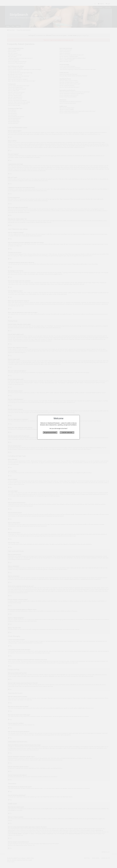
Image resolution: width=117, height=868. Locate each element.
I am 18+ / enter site (67, 432)
